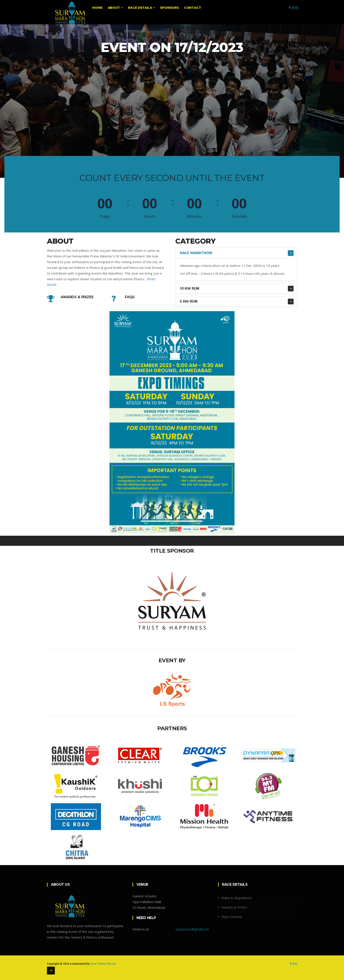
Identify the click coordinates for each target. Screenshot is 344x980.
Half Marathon (196, 253)
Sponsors (169, 8)
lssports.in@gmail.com (193, 929)
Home (97, 8)
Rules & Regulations (237, 898)
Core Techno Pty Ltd (103, 964)
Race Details (141, 8)
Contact (193, 8)
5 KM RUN (189, 301)
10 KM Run (190, 288)
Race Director (232, 917)
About (115, 8)
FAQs (130, 297)
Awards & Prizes (77, 297)
